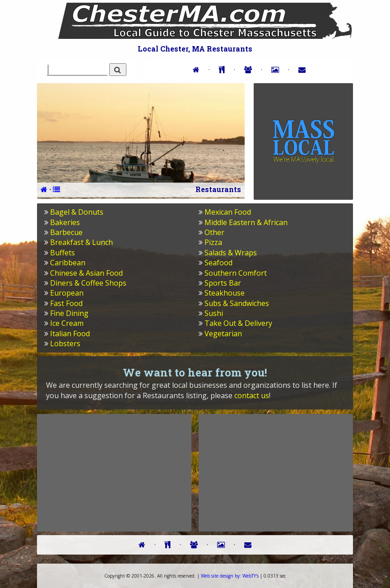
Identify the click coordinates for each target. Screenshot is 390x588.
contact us (252, 395)
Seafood (218, 263)
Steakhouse (225, 293)
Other (214, 232)
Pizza (213, 242)
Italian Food (70, 334)
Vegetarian (223, 334)
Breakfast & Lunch (81, 242)
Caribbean (68, 263)
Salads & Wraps (231, 253)
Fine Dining (69, 313)
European (67, 293)
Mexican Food (228, 212)
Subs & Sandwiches (237, 303)
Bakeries (65, 222)
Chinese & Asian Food (86, 273)
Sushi (214, 313)
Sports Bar (223, 283)
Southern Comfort (236, 273)
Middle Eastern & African (246, 222)
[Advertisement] (114, 472)
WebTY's (230, 576)
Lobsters (65, 343)
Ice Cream (67, 323)
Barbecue (66, 232)
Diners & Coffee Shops (88, 283)
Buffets (63, 253)
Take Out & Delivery (238, 323)
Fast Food (66, 303)
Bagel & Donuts (77, 212)
